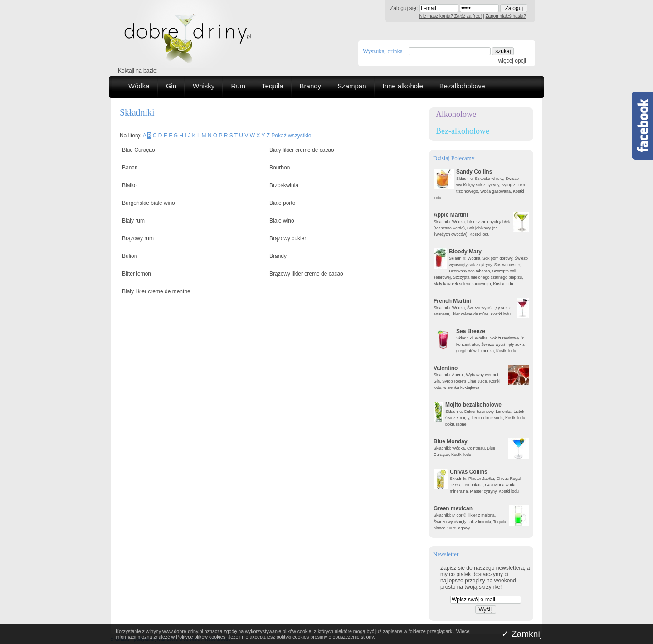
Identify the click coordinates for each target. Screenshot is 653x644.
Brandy (311, 86)
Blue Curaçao (139, 150)
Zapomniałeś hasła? (506, 16)
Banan (130, 168)
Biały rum (133, 221)
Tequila (273, 86)
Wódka (139, 86)
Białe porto (282, 203)
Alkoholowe (456, 114)
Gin (171, 86)
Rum (238, 86)
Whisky (204, 86)
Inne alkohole (403, 86)
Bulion (129, 256)
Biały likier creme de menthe (156, 291)
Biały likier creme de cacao (302, 150)
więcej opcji (512, 61)
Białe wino (282, 221)
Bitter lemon (136, 274)
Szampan (352, 86)
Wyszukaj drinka (383, 51)
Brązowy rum (138, 238)
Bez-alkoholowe (463, 131)
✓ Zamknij (522, 634)
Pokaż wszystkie (291, 136)
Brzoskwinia (284, 185)
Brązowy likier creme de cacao (306, 274)
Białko (129, 185)
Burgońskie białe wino (149, 203)
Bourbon (280, 168)
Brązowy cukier (288, 238)
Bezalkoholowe (462, 86)
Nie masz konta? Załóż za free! (451, 16)
